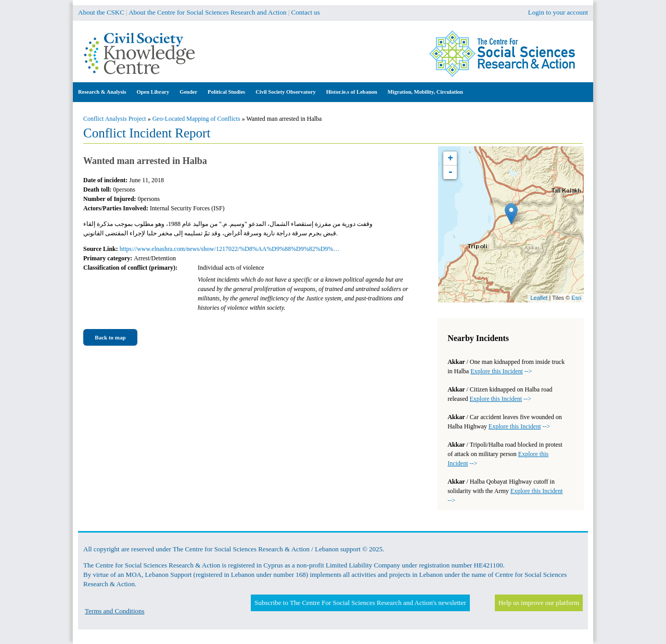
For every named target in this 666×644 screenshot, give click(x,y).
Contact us (306, 12)
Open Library (153, 92)
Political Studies (226, 92)
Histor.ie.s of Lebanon (352, 92)
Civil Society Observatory (285, 92)
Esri (576, 298)
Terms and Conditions (115, 611)
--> (501, 371)
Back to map (110, 337)
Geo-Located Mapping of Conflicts (196, 119)
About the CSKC (101, 12)
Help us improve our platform (539, 603)
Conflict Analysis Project (115, 119)
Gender (188, 92)
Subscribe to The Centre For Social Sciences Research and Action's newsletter (360, 603)
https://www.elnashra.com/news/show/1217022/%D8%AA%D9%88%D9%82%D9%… (230, 249)
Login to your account (558, 12)
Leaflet (539, 298)
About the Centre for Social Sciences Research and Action (207, 12)
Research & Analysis (102, 92)
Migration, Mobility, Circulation (425, 92)
